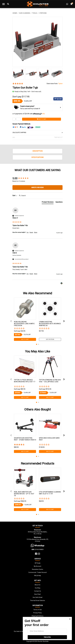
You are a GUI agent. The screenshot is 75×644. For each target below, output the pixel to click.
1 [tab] (37, 344)
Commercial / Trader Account (38, 572)
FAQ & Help (38, 576)
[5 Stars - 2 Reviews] (28, 84)
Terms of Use (38, 610)
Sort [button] (15, 196)
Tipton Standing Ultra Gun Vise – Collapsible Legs (50, 381)
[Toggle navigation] (4, 4)
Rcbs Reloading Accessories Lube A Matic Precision (24, 324)
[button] (25, 329)
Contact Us (38, 591)
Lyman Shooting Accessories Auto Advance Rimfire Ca (50, 324)
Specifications (37, 157)
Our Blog (37, 588)
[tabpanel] (25, 319)
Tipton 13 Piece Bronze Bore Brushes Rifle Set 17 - (25, 381)
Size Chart (37, 594)
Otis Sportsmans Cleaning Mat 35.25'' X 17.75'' (50, 493)
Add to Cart (42, 119)
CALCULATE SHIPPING (37, 133)
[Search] (26, 196)
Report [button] (31, 232)
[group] (37, 178)
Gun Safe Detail (37, 597)
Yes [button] (28, 232)
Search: (18, 194)
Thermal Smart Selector (38, 600)
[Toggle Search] (8, 4)
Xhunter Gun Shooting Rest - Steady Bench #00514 (25, 439)
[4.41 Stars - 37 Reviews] (25, 445)
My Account (38, 566)
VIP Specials (58, 99)
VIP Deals (38, 563)
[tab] (48, 202)
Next (64, 321)
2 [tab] (38, 344)
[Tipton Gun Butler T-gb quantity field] (16, 119)
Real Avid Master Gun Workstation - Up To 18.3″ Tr (24, 494)
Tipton (60, 84)
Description (37, 151)
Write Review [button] (37, 187)
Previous (11, 321)
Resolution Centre (38, 569)
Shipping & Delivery (37, 616)
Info (43, 114)
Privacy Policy (37, 613)
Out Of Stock (50, 339)
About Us (37, 585)
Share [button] (36, 232)
